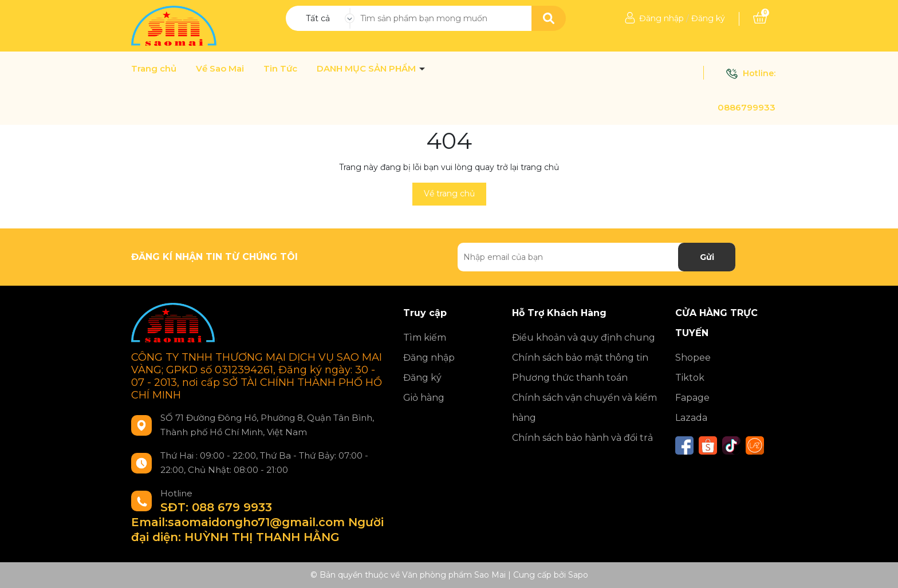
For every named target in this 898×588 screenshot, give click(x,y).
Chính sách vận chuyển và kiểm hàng (584, 408)
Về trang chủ (449, 194)
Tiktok (690, 378)
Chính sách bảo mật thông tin (580, 358)
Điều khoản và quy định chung (584, 338)
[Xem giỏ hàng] (760, 18)
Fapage (692, 398)
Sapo (578, 575)
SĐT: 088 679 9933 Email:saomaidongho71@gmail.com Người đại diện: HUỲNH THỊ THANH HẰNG (257, 522)
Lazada (691, 418)
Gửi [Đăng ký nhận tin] (707, 257)
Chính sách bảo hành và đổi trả (582, 438)
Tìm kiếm (425, 338)
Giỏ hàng (424, 398)
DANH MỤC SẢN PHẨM (367, 69)
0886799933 (747, 107)
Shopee (693, 358)
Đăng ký (708, 18)
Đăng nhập (661, 18)
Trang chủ (154, 69)
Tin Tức (280, 69)
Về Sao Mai (220, 69)
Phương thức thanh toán (570, 378)
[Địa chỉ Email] (596, 257)
